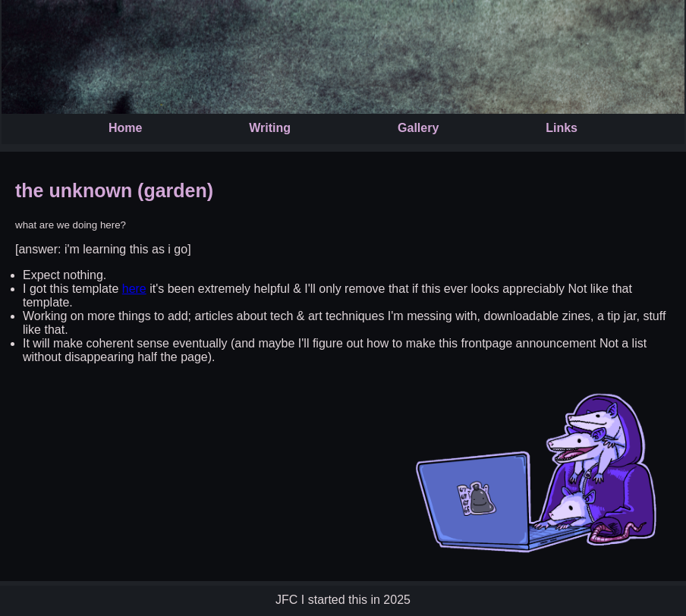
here (134, 289)
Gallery (418, 128)
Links (562, 128)
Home (125, 128)
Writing (270, 128)
